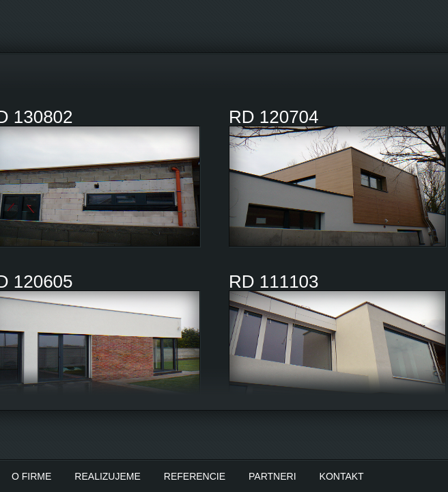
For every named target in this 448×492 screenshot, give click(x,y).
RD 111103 (274, 282)
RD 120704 (274, 117)
